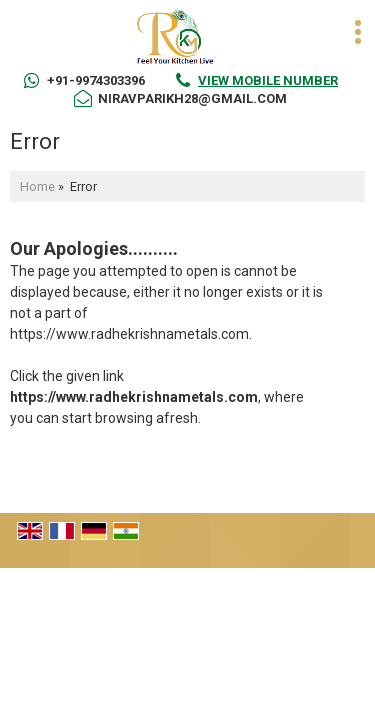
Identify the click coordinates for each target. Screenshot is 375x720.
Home (37, 186)
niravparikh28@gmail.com (192, 98)
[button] (268, 80)
